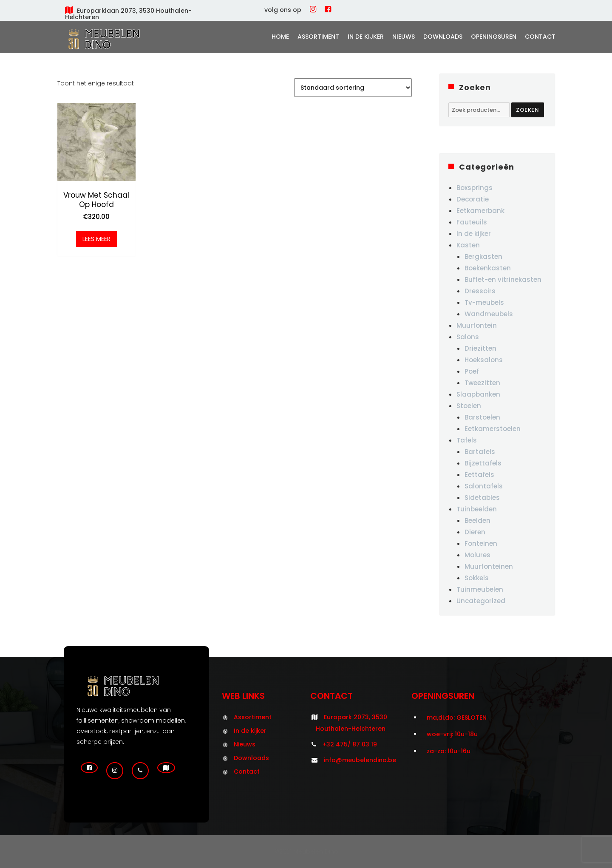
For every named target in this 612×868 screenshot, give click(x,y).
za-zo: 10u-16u (449, 751)
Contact (540, 37)
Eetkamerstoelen (493, 429)
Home (280, 37)
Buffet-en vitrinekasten (503, 279)
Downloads (443, 37)
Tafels (467, 440)
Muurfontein (477, 325)
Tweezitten (482, 383)
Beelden (477, 521)
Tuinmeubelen (480, 589)
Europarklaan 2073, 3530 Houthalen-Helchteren (128, 14)
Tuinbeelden (477, 509)
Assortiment (318, 37)
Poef (472, 371)
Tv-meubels (484, 302)
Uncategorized (481, 601)
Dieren (475, 532)
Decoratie (473, 199)
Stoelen (469, 406)
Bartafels (480, 452)
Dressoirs (480, 291)
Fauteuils (472, 222)
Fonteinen (481, 543)
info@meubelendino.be (360, 760)
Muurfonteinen (489, 566)
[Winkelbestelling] (353, 88)
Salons (468, 337)
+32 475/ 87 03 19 (350, 744)
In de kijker (366, 37)
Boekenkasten (488, 268)
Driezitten (480, 348)
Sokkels (477, 578)
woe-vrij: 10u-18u (452, 734)
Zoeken (528, 110)
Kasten (468, 245)
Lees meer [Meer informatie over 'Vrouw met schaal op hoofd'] (96, 239)
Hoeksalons (484, 360)
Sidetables (482, 498)
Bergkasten (483, 257)
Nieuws (404, 37)
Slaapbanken (478, 394)
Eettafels (479, 475)
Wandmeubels (489, 314)
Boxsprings (475, 188)
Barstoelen (482, 417)
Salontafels (484, 486)
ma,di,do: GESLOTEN (457, 718)
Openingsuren (494, 37)
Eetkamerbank (480, 211)
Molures (477, 555)
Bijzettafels (483, 463)
